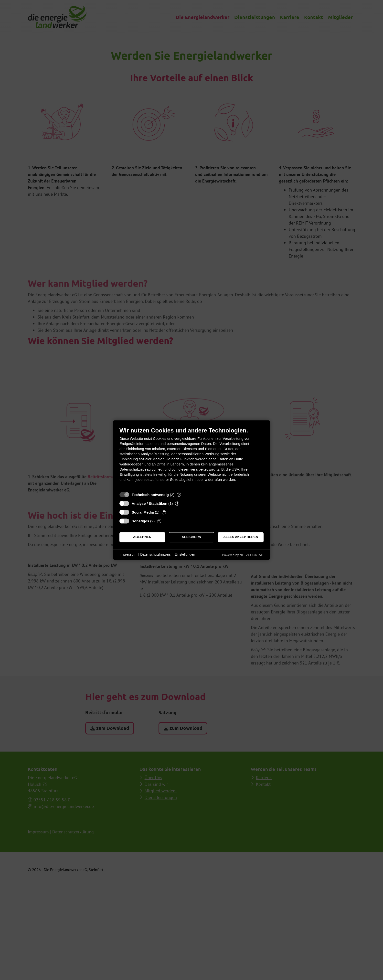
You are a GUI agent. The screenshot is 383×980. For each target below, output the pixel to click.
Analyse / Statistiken (149, 503)
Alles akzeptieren (241, 537)
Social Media (143, 512)
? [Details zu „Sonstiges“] (159, 521)
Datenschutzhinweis (155, 555)
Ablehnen (142, 537)
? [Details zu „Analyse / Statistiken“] (177, 503)
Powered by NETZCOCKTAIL (243, 555)
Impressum (128, 555)
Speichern (192, 537)
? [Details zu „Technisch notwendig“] (179, 495)
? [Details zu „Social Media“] (164, 512)
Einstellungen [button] (185, 555)
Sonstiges (140, 521)
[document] (191, 458)
